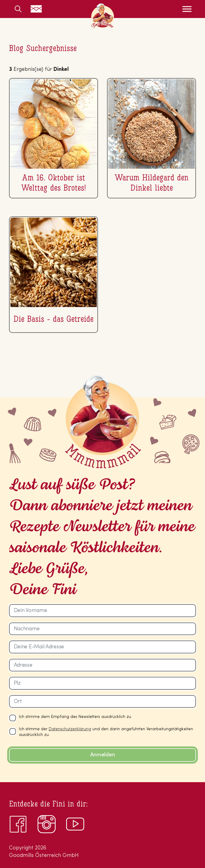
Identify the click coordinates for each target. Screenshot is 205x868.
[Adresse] (102, 665)
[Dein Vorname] (102, 611)
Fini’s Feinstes (102, 16)
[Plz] (102, 683)
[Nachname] (102, 629)
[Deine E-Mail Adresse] (102, 647)
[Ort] (102, 702)
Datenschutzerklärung (70, 729)
